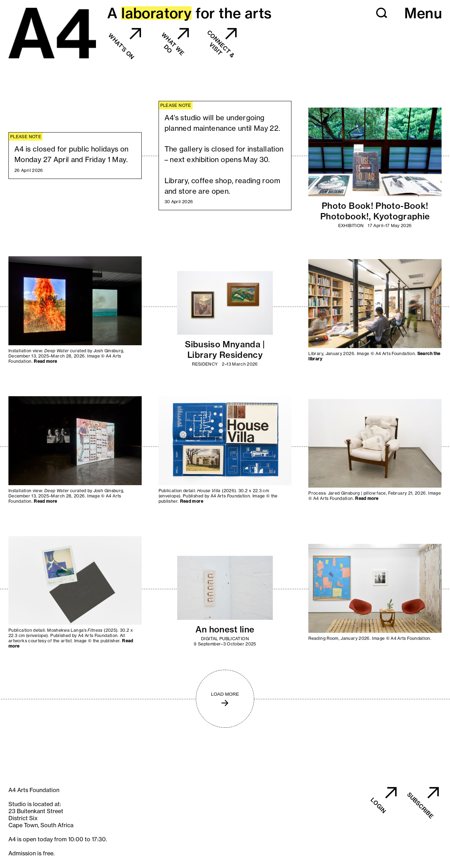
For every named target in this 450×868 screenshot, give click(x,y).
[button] (382, 13)
